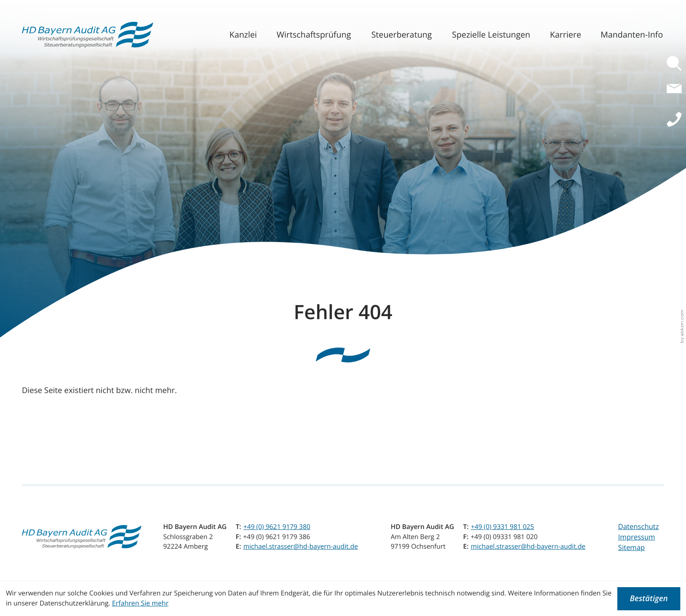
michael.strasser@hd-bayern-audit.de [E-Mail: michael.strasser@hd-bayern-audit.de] (301, 546)
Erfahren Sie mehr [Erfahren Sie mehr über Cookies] (140, 603)
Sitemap (632, 547)
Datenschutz (639, 526)
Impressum (637, 537)
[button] (676, 63)
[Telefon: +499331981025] (502, 527)
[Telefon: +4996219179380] (277, 527)
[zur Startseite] (87, 35)
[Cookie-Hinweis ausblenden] (649, 599)
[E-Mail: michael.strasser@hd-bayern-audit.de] (676, 94)
